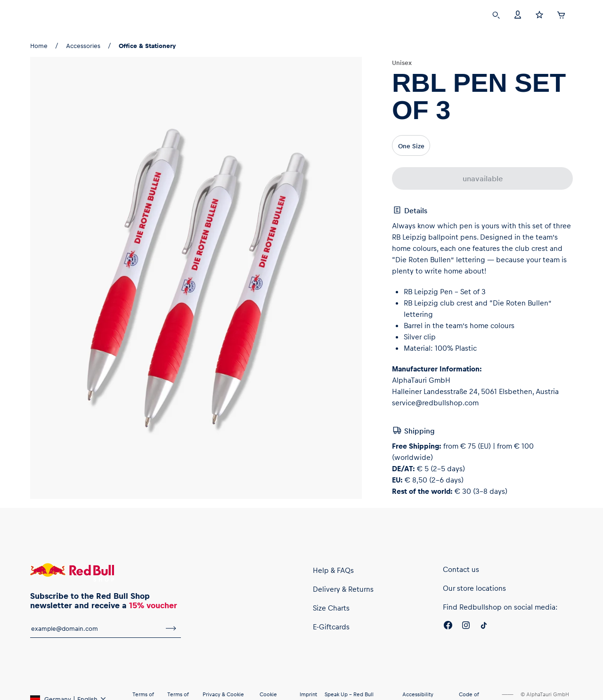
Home (39, 45)
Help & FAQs (333, 570)
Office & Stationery (147, 45)
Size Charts (331, 608)
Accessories (83, 45)
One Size (411, 146)
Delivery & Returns (343, 589)
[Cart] (561, 14)
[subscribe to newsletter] (171, 628)
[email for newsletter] (96, 628)
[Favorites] (539, 14)
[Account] (518, 14)
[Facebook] (448, 627)
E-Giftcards (331, 627)
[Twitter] (484, 627)
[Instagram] (466, 627)
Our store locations (474, 588)
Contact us (461, 569)
